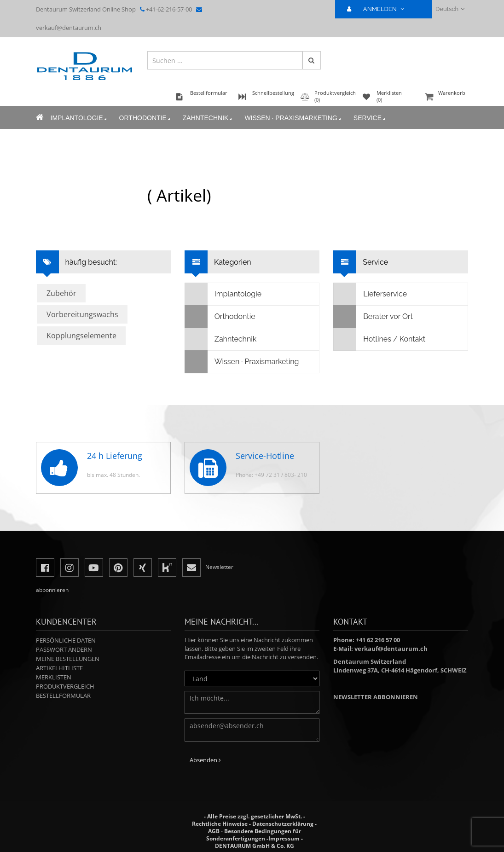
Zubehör (61, 293)
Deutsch (450, 9)
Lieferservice (370, 294)
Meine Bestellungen (68, 659)
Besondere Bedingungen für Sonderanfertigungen (254, 835)
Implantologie (79, 118)
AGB (214, 831)
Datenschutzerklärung (283, 824)
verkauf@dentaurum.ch (69, 28)
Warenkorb (446, 97)
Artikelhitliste (59, 668)
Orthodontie (145, 118)
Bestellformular (63, 696)
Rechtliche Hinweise (220, 824)
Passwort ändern (64, 649)
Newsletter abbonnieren (376, 697)
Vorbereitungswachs (82, 314)
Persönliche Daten (66, 640)
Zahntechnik (208, 118)
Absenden (205, 760)
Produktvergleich (65, 686)
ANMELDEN (379, 9)
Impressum (284, 838)
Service (370, 118)
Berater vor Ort (373, 317)
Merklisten (54, 677)
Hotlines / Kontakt (379, 339)
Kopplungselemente (81, 336)
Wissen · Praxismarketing (293, 118)
